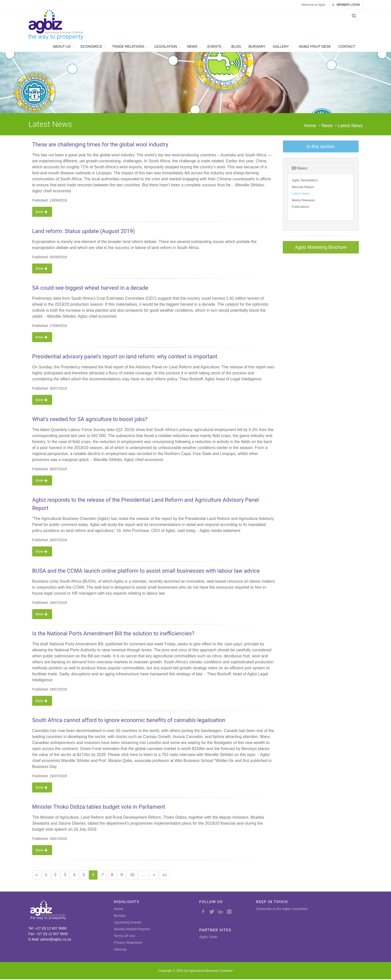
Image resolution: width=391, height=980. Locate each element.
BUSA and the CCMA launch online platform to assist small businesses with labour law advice (146, 572)
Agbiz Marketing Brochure (321, 248)
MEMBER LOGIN (346, 5)
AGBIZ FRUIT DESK (315, 47)
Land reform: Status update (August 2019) (84, 232)
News (299, 169)
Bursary (120, 916)
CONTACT (347, 47)
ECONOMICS (91, 47)
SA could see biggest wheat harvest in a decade (90, 289)
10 (132, 875)
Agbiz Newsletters (305, 181)
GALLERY (281, 47)
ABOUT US (62, 47)
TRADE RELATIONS (128, 47)
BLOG (236, 47)
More (42, 213)
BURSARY (257, 47)
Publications (300, 207)
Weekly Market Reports (132, 930)
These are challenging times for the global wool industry (100, 145)
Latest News (301, 194)
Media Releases (303, 201)
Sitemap (120, 950)
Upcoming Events (128, 923)
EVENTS (214, 47)
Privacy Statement (128, 943)
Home (310, 126)
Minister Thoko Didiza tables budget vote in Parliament (99, 808)
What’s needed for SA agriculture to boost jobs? (90, 420)
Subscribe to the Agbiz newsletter (282, 909)
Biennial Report (303, 188)
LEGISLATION (166, 47)
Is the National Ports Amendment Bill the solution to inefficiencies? (113, 634)
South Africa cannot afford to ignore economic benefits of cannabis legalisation (129, 721)
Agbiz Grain (208, 938)
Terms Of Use (125, 936)
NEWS (192, 47)
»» (165, 875)
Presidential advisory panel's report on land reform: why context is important (125, 357)
